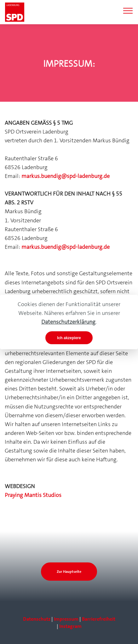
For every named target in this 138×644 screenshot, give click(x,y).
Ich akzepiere (69, 338)
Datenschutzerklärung (68, 322)
